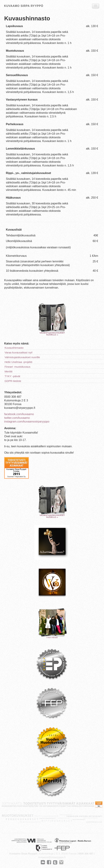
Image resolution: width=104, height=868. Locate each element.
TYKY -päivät (12, 376)
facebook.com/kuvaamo (19, 414)
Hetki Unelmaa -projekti (18, 362)
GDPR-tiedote (13, 381)
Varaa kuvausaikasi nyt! (19, 352)
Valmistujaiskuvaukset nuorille (22, 357)
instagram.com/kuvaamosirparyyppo (27, 422)
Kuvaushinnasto (14, 348)
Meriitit (9, 371)
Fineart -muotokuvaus (17, 367)
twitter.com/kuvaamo (17, 418)
